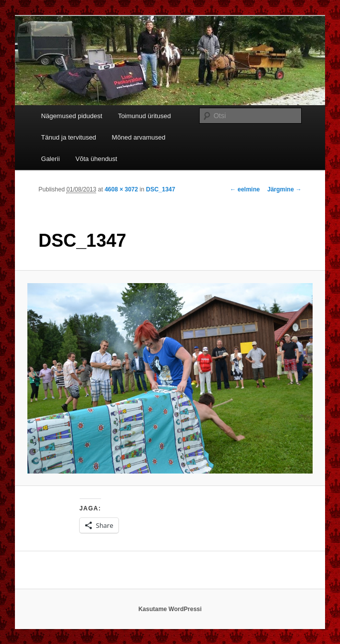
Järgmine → (284, 189)
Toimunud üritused (144, 116)
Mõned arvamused (139, 137)
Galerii (51, 159)
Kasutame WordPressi (170, 609)
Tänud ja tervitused (69, 137)
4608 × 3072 (121, 189)
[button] (170, 378)
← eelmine (245, 189)
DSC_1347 (161, 189)
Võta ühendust (97, 159)
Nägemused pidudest (72, 116)
